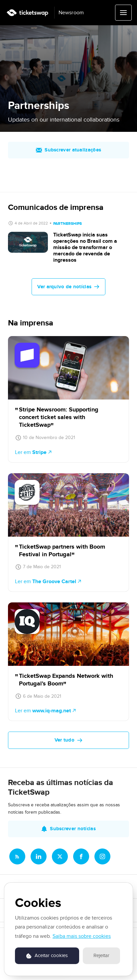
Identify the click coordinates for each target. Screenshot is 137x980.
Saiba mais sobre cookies (82, 936)
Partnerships (68, 224)
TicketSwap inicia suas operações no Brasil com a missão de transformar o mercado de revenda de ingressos (85, 248)
